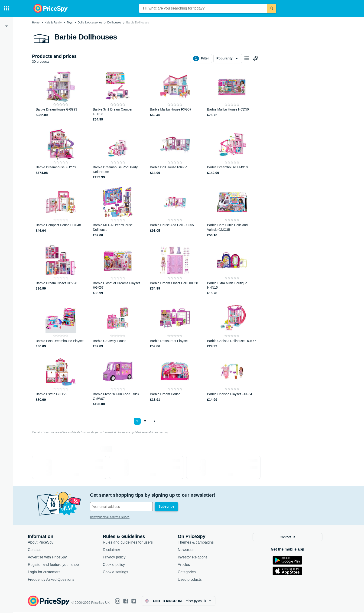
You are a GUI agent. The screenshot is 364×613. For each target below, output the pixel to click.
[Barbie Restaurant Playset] (175, 326)
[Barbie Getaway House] (118, 326)
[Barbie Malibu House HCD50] (232, 97)
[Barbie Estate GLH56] (61, 381)
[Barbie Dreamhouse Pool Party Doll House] (118, 155)
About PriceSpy (48, 543)
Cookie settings (122, 573)
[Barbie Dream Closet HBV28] (61, 270)
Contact (41, 551)
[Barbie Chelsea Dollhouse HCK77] (232, 326)
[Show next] (154, 421)
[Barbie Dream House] (175, 381)
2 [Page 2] (145, 421)
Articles (191, 566)
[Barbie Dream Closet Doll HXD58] (175, 270)
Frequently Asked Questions (58, 580)
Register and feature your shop (60, 566)
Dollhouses (114, 23)
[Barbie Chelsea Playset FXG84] (232, 381)
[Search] (272, 8)
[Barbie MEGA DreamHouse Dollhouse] (118, 212)
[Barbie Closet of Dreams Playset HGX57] (118, 270)
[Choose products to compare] (256, 59)
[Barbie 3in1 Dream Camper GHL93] (118, 97)
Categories (194, 573)
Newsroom (194, 551)
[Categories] (6, 8)
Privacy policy (121, 558)
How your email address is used (117, 517)
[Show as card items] (247, 59)
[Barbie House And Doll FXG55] (175, 212)
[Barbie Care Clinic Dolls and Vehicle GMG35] (232, 212)
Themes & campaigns (203, 543)
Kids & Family (53, 23)
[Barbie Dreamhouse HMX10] (232, 155)
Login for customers (51, 573)
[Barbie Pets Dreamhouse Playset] (61, 326)
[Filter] (6, 25)
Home (36, 23)
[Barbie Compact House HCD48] (61, 212)
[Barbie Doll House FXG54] (175, 155)
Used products (197, 580)
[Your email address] (128, 507)
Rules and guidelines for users (135, 543)
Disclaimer (119, 551)
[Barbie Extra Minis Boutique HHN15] (232, 270)
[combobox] (203, 8)
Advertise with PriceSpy (54, 558)
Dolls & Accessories (90, 23)
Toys (70, 23)
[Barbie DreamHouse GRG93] (61, 97)
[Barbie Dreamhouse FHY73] (61, 155)
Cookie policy (121, 566)
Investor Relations (200, 558)
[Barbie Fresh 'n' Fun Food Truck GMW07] (118, 381)
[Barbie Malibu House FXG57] (175, 97)
